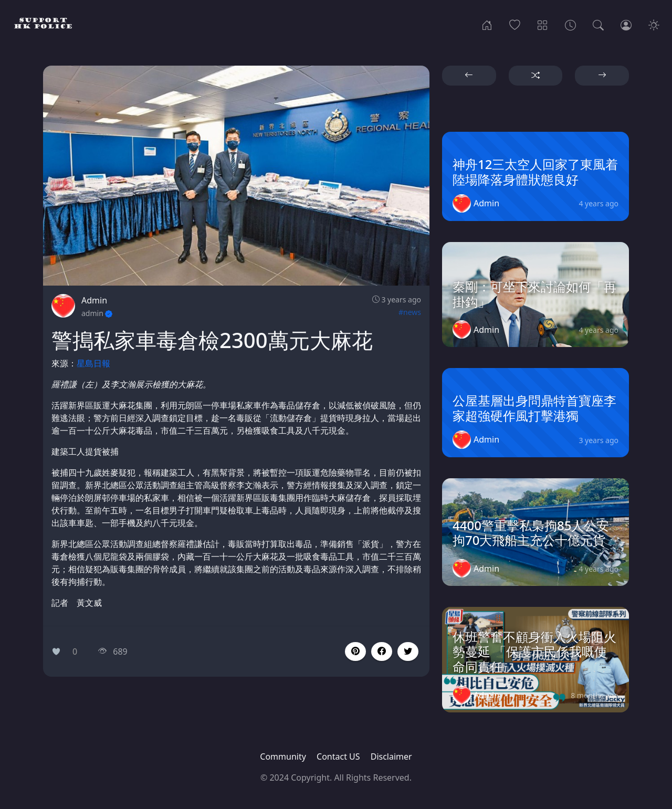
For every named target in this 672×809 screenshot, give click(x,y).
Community (283, 757)
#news (410, 312)
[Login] (626, 24)
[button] (382, 652)
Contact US (338, 757)
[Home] (487, 24)
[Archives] (570, 24)
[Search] (598, 24)
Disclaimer (391, 757)
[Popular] (515, 24)
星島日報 (93, 363)
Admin (94, 300)
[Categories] (543, 24)
